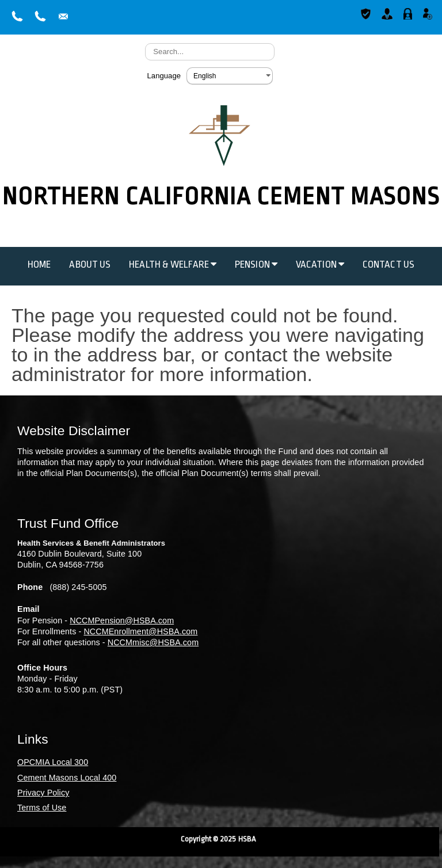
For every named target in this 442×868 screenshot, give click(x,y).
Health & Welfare (173, 264)
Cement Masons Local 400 (67, 778)
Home (39, 264)
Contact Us (388, 264)
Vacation (320, 264)
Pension (256, 264)
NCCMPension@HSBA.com (122, 620)
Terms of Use (42, 808)
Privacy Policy (43, 793)
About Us (90, 264)
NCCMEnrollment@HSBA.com (140, 631)
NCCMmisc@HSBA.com (153, 642)
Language (164, 76)
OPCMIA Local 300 (53, 762)
